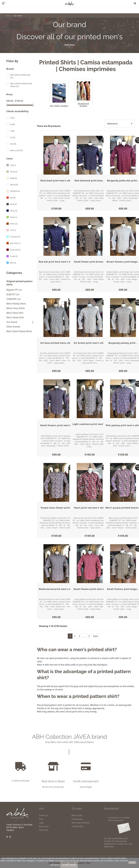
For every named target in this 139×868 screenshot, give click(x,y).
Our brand (12, 322)
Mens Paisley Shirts (16, 304)
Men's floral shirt (15, 313)
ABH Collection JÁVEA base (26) (20, 76)
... (84, 634)
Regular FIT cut (14, 290)
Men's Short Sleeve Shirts (19, 331)
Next (96, 634)
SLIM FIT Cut (13, 294)
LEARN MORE (69, 865)
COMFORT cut (13, 299)
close (132, 862)
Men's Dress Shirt (15, 317)
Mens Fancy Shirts (16, 308)
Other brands (13, 327)
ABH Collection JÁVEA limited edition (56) (21, 85)
